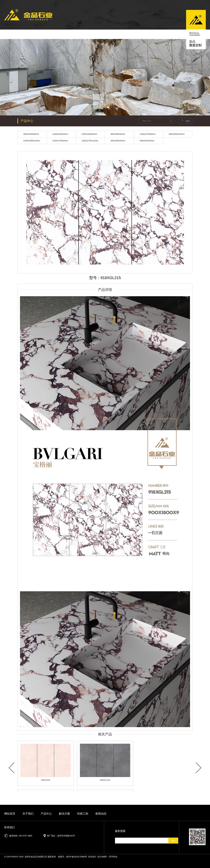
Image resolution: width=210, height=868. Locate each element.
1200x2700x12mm (90, 141)
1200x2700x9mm (148, 134)
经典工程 (140, 34)
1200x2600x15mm (32, 141)
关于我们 (60, 34)
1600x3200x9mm (31, 134)
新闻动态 (80, 34)
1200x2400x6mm (89, 134)
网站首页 (10, 814)
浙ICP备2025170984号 (77, 857)
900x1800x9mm (118, 141)
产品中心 (100, 34)
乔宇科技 (113, 857)
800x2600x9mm (118, 134)
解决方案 (120, 34)
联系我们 (159, 34)
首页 (40, 34)
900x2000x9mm (147, 141)
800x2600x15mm (177, 134)
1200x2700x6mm (60, 141)
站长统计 (92, 857)
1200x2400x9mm (60, 134)
